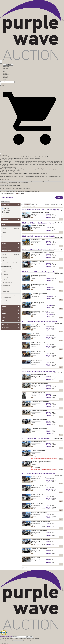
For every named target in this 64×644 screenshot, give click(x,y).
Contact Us (6, 66)
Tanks (8, 182)
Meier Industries (35, 214)
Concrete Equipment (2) (7, 269)
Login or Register (8, 64)
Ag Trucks (2, 192)
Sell (4, 72)
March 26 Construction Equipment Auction (47, 459)
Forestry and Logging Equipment (8, 167)
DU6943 (24, 325)
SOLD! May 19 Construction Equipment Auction (38, 223)
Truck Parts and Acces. (31, 192)
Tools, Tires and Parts (5, 184)
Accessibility (28, 638)
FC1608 (24, 558)
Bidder (49, 218)
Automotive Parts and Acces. (22, 176)
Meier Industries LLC (36, 227)
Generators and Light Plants (29, 181)
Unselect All (16, 229)
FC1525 (24, 411)
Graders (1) (4, 280)
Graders (40, 163)
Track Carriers (8, 166)
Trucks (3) (4, 300)
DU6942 (24, 352)
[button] (32, 150)
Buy (4, 70)
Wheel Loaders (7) (6, 285)
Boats (30, 176)
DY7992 (24, 253)
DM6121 (24, 226)
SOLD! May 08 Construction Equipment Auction (38, 250)
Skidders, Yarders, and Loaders (13, 170)
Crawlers (20, 163)
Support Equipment (5, 179)
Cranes (16, 163)
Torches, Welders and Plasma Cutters (19, 182)
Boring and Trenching (52, 161)
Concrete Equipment (10, 163)
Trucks (38, 192)
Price (49, 216)
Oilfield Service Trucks (20, 192)
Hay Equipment (39, 157)
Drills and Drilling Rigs (27, 163)
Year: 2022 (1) (6, 214)
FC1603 (24, 504)
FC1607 (24, 461)
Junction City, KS (35, 296)
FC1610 (24, 451)
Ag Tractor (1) (5, 260)
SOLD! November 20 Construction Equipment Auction (40, 272)
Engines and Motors (11, 181)
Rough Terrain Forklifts (39, 164)
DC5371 (24, 213)
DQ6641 (24, 240)
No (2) (3, 237)
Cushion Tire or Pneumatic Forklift (8, 173)
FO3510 (24, 393)
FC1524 (24, 402)
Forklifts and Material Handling (7, 172)
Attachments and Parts (25, 161)
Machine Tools (3, 185)
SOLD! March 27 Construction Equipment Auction (39, 236)
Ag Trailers (3, 189)
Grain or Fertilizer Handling (24, 157)
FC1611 (24, 540)
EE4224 (24, 302)
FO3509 (24, 375)
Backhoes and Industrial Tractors (39, 161)
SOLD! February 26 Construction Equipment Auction (40, 322)
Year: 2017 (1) (6, 216)
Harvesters (33, 157)
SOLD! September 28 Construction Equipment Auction (40, 209)
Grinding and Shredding (37, 169)
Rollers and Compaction (28, 164)
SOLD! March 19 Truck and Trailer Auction (36, 439)
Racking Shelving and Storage (31, 173)
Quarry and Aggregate (17, 164)
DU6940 (24, 361)
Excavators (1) (5, 277)
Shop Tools (10, 185)
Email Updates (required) (6, 636)
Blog (33, 638)
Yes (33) (4, 233)
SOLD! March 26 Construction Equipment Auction (39, 474)
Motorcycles (35, 176)
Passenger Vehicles (42, 176)
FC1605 (24, 531)
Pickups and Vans (51, 176)
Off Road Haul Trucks (55, 163)
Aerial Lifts (3, 161)
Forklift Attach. (20, 173)
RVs (57, 176)
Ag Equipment (3, 155)
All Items (2, 85)
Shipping (5, 78)
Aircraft (2, 176)
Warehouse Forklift (42, 173)
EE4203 (24, 275)
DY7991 (24, 262)
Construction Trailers (10, 189)
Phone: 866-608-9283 (18, 640)
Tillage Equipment (36, 158)
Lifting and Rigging (41, 181)
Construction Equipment (6, 160)
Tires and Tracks (16, 185)
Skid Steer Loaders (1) (6, 282)
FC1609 (24, 442)
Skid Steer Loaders (53, 164)
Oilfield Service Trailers (21, 189)
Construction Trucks (10, 192)
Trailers (2, 187)
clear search (20, 194)
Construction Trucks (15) (7, 297)
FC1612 (24, 513)
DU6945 (24, 334)
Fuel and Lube (19, 181)
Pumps (5, 182)
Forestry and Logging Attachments (23, 169)
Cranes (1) (4, 271)
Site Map (37, 638)
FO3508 (24, 428)
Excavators (35, 163)
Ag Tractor (9, 157)
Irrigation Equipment (48, 157)
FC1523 (24, 384)
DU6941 (24, 343)
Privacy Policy (21, 638)
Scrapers (46, 164)
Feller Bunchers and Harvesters (7, 169)
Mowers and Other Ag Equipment (13, 158)
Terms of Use (13, 638)
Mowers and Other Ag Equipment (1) (9, 263)
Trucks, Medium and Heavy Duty (8, 190)
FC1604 (24, 549)
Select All (4, 229)
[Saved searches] (1, 62)
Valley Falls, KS (35, 243)
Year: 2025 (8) (6, 212)
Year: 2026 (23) (6, 210)
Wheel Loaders (14, 166)
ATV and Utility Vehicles (9, 176)
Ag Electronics (3, 157)
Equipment (6, 75)
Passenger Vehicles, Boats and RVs (8, 175)
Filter (5, 202)
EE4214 (24, 293)
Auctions (5, 69)
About (5, 79)
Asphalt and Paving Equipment (12, 161)
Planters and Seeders (26, 158)
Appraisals (6, 76)
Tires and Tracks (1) (6, 291)
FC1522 (24, 419)
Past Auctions (6, 208)
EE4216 (24, 284)
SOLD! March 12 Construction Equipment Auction (39, 371)
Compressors (3, 181)
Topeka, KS (34, 216)
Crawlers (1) (4, 274)
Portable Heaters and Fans (52, 181)
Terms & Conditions (5, 638)
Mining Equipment (46, 163)
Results (5, 73)
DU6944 (24, 477)
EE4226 (24, 311)
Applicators (15, 157)
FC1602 (24, 522)
